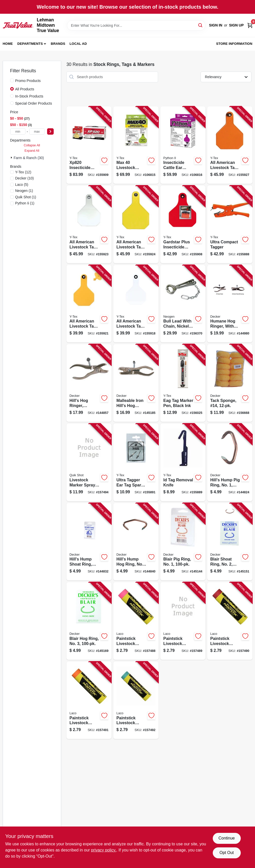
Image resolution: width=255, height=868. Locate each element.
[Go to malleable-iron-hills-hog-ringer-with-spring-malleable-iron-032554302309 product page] (136, 383)
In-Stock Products (29, 96)
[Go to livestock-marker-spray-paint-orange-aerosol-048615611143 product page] (89, 462)
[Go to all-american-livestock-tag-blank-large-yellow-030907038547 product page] (136, 224)
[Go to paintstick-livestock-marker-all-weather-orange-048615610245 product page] (89, 700)
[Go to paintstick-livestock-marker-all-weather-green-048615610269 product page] (136, 700)
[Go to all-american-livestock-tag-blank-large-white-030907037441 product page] (89, 224)
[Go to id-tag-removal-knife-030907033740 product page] (183, 462)
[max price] (37, 131)
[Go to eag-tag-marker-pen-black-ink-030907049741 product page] (183, 383)
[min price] (18, 131)
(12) (23, 172)
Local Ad (78, 44)
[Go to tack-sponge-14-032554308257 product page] (230, 383)
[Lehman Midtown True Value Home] (18, 25)
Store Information (234, 44)
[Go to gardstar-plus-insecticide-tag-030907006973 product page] (183, 224)
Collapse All (32, 145)
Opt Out (226, 853)
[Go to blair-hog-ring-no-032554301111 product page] (89, 621)
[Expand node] (12, 158)
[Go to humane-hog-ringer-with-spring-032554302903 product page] (230, 304)
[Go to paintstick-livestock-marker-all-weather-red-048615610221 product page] (230, 621)
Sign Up (236, 25)
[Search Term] (136, 25)
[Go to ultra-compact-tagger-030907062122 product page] (230, 224)
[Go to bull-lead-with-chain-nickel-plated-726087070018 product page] (183, 304)
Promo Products (28, 81)
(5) (22, 185)
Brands (58, 44)
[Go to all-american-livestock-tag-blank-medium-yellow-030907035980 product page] (89, 304)
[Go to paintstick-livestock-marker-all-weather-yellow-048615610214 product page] (183, 621)
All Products (25, 89)
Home (8, 44)
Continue (226, 838)
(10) (25, 178)
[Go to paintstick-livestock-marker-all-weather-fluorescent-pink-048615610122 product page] (136, 621)
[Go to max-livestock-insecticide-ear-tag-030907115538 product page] (136, 145)
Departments (30, 44)
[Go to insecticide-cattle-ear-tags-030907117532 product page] (183, 145)
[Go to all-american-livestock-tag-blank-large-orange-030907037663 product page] (230, 145)
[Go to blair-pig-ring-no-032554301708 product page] (183, 542)
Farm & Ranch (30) (29, 158)
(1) (24, 191)
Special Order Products (34, 103)
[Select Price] (50, 131)
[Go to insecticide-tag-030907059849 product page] (89, 145)
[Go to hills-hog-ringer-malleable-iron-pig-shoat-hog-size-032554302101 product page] (89, 383)
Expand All (32, 151)
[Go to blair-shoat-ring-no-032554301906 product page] (230, 542)
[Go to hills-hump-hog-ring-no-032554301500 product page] (136, 542)
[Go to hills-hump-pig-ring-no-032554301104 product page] (230, 462)
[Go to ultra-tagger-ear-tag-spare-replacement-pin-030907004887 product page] (136, 462)
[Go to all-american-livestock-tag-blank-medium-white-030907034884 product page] (136, 304)
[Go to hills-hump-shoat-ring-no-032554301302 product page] (89, 542)
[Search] (201, 25)
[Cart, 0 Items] (250, 25)
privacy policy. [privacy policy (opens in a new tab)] (104, 850)
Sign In (216, 25)
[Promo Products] (12, 80)
